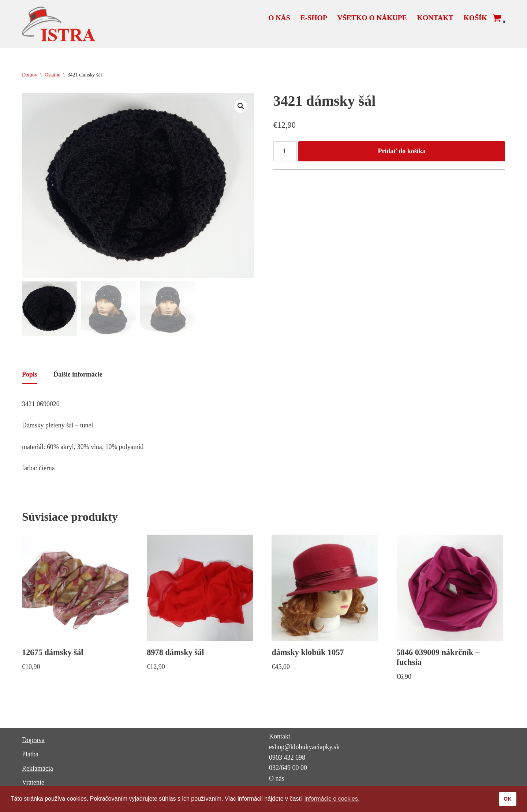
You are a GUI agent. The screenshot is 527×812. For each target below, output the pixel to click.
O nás (278, 18)
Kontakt (435, 18)
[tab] (30, 376)
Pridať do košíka (402, 151)
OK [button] (508, 799)
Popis (30, 375)
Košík (475, 18)
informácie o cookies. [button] (332, 799)
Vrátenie (33, 784)
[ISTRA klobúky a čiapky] (59, 24)
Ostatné (53, 75)
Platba (30, 756)
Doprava (33, 742)
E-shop (313, 18)
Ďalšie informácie (78, 375)
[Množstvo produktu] (285, 152)
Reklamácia (38, 770)
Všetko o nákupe (371, 18)
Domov (30, 75)
